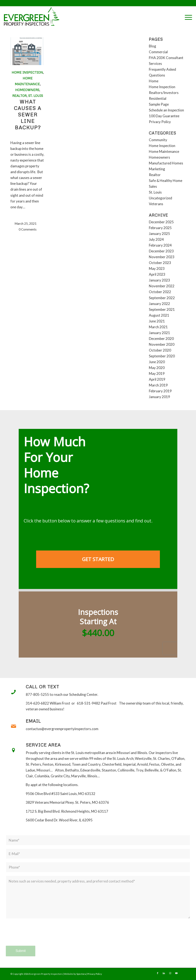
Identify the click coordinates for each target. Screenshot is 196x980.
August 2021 (159, 315)
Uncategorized (160, 198)
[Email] (13, 726)
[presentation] (37, 936)
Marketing (157, 169)
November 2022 (162, 286)
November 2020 (162, 344)
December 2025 (161, 222)
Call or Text (42, 687)
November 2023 (162, 257)
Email (33, 721)
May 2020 (157, 368)
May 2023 (157, 268)
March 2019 (158, 385)
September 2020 (162, 356)
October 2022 (160, 292)
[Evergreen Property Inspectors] (32, 16)
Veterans (156, 204)
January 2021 (159, 333)
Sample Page (159, 104)
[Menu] (186, 17)
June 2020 (157, 362)
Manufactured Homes (166, 163)
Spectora (81, 974)
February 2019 (160, 391)
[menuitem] (186, 17)
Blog (153, 46)
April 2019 (157, 379)
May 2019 (157, 373)
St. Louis (36, 96)
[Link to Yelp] (183, 973)
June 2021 (157, 321)
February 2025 (160, 228)
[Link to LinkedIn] (164, 973)
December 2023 (161, 251)
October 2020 (160, 350)
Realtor (19, 96)
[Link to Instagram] (170, 973)
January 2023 (159, 280)
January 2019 (159, 397)
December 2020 (161, 339)
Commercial (158, 52)
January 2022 (159, 304)
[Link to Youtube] (176, 973)
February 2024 (160, 245)
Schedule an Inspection (166, 110)
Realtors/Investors (164, 93)
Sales (153, 186)
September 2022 (162, 298)
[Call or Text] (13, 692)
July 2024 (156, 239)
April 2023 (157, 274)
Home (154, 81)
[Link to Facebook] (158, 973)
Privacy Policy (160, 122)
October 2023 (160, 263)
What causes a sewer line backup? (28, 114)
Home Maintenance (164, 151)
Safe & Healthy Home (166, 181)
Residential (158, 98)
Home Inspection (27, 72)
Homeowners (27, 90)
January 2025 (159, 234)
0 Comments (28, 229)
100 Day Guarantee (164, 116)
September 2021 (162, 309)
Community (158, 140)
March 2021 (158, 327)
